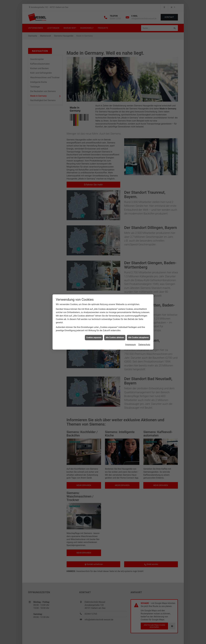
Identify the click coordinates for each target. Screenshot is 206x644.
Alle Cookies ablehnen (115, 338)
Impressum (131, 345)
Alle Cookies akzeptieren (138, 338)
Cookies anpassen (94, 338)
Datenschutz (144, 345)
